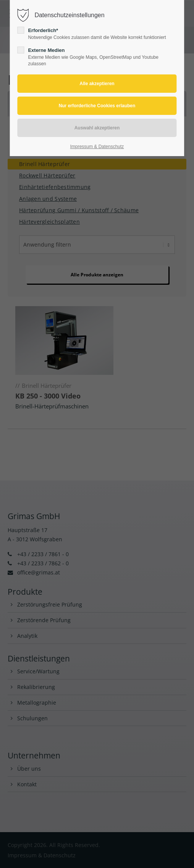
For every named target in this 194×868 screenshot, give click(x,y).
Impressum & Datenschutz (97, 147)
